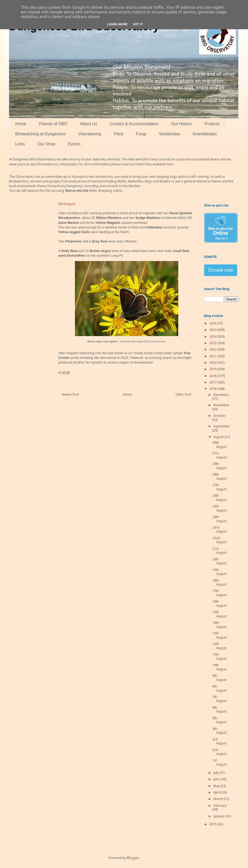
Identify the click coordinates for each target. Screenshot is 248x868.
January (219, 816)
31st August (219, 455)
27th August (219, 487)
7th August (219, 699)
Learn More (117, 24)
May (217, 786)
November (221, 405)
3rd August (219, 741)
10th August (219, 667)
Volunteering (90, 134)
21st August (219, 551)
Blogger (133, 858)
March (218, 799)
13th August (219, 635)
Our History (181, 124)
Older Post (183, 394)
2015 (213, 824)
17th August (219, 593)
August (219, 437)
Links (20, 144)
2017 (213, 382)
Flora (119, 134)
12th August (219, 646)
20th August (219, 561)
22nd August (219, 540)
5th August (219, 720)
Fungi (141, 134)
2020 (213, 363)
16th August (219, 603)
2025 (213, 330)
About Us (89, 124)
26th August (219, 498)
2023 (213, 343)
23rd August (219, 529)
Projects (212, 124)
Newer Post (71, 394)
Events (74, 144)
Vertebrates (169, 134)
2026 (213, 323)
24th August (219, 519)
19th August (219, 572)
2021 (213, 356)
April (217, 792)
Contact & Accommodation (134, 124)
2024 (213, 336)
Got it (138, 24)
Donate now (221, 270)
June (217, 779)
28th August (219, 476)
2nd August (219, 752)
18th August (219, 583)
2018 (213, 376)
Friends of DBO (53, 124)
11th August (219, 656)
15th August (219, 614)
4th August (219, 731)
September (222, 426)
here (170, 164)
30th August (219, 445)
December (221, 395)
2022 (213, 349)
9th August (219, 678)
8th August (219, 688)
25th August (219, 508)
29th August (219, 466)
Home (21, 124)
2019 (213, 369)
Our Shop (46, 144)
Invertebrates (205, 134)
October (220, 416)
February (220, 806)
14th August (219, 625)
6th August (219, 710)
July (216, 773)
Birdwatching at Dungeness (40, 134)
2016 (213, 389)
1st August (219, 762)
